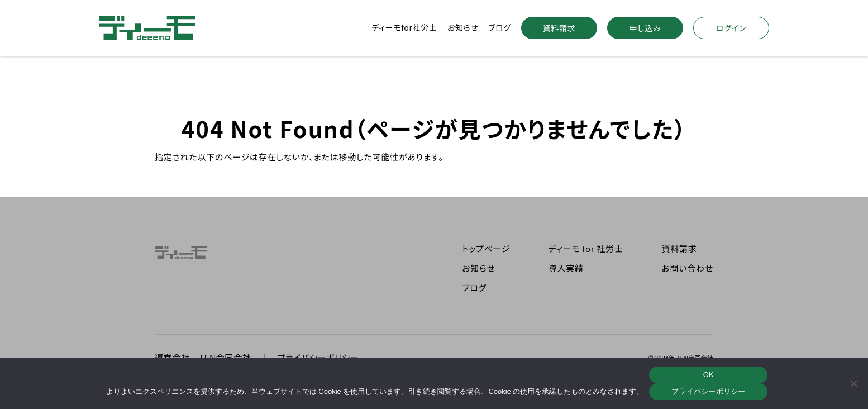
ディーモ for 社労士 (586, 248)
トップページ (486, 248)
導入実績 (566, 268)
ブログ (500, 27)
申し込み (645, 28)
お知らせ (463, 27)
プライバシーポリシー (709, 391)
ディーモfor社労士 (404, 27)
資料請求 (559, 28)
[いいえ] (854, 383)
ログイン (731, 28)
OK (709, 375)
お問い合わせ (687, 268)
